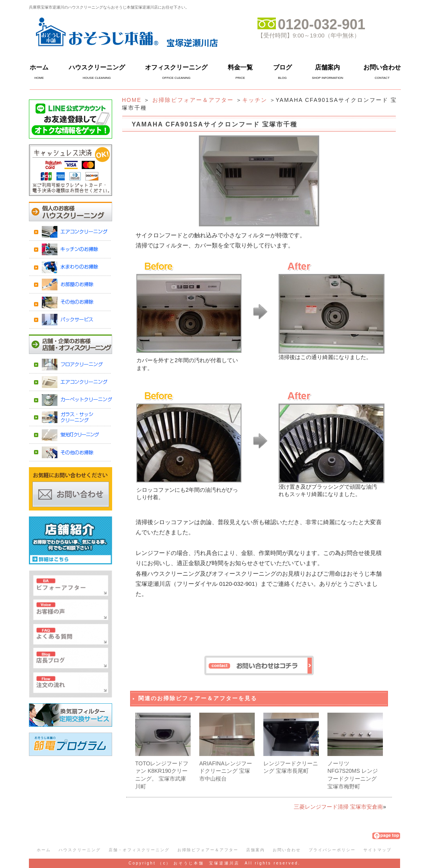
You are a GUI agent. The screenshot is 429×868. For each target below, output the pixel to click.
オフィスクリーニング (176, 67)
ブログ (282, 67)
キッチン (255, 100)
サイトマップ (377, 850)
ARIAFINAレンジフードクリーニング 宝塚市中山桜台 (226, 771)
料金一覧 (240, 67)
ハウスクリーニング (97, 67)
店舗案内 (327, 67)
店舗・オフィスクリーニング (139, 850)
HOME (132, 100)
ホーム (39, 67)
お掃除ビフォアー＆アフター (193, 100)
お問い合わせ (382, 67)
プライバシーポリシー (332, 850)
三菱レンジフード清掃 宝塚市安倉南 (338, 807)
